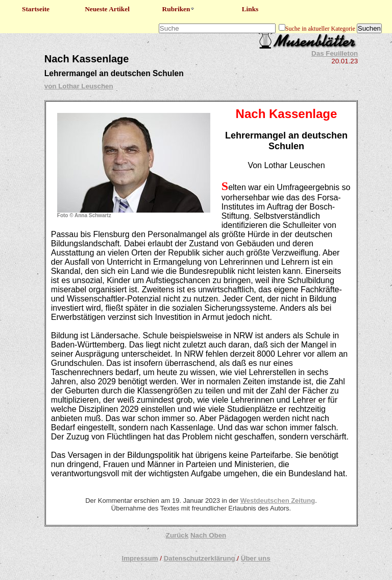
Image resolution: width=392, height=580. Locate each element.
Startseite (36, 9)
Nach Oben (208, 535)
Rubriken (179, 9)
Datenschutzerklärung (200, 558)
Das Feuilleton (335, 53)
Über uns (256, 558)
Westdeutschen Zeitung (278, 501)
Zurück (177, 535)
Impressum (140, 558)
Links (250, 9)
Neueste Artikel (107, 9)
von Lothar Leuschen (79, 86)
